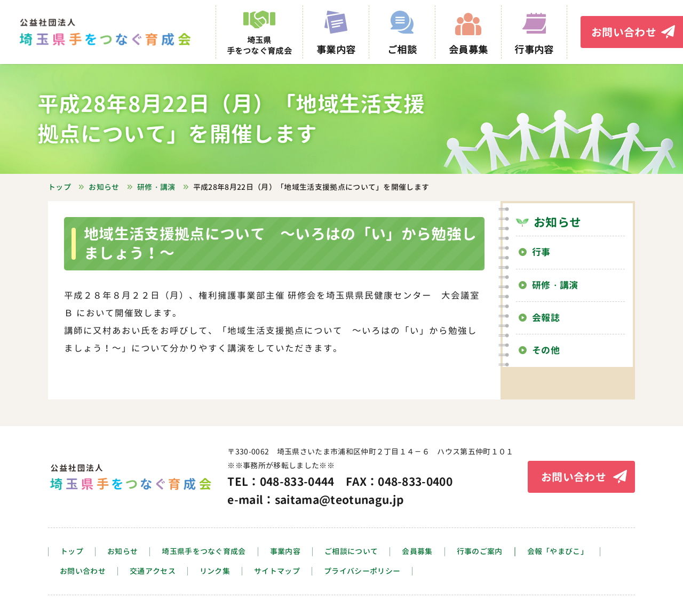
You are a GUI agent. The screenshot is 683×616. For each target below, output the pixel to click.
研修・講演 (555, 285)
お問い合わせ (624, 32)
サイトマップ (277, 571)
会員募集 (417, 552)
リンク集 (215, 571)
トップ (72, 552)
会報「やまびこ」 (558, 552)
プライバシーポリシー (362, 571)
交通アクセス (153, 571)
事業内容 (285, 552)
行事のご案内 (480, 552)
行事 (541, 252)
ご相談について (351, 552)
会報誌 (546, 318)
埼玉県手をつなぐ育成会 (204, 552)
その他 (546, 350)
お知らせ (557, 222)
